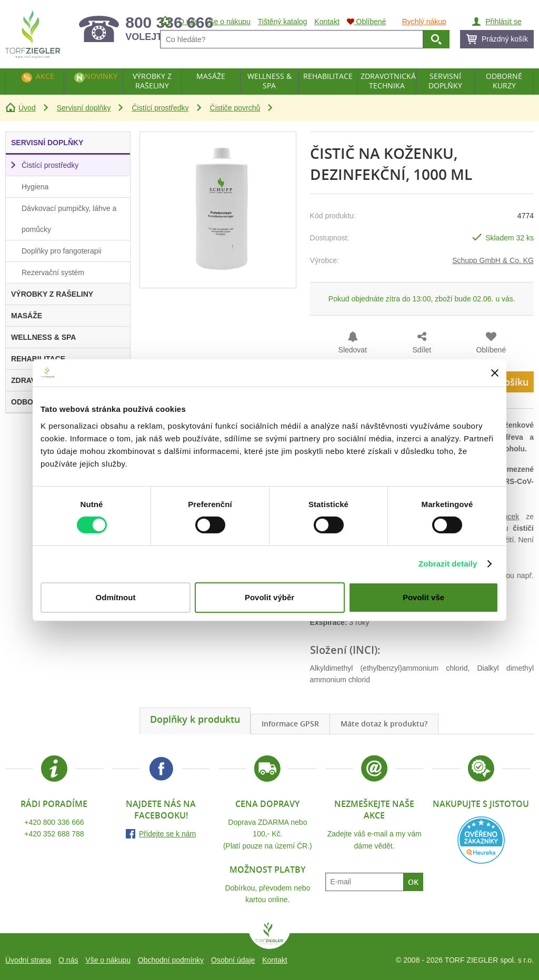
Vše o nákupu (108, 960)
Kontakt (275, 960)
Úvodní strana (28, 960)
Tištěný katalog (283, 22)
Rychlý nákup (424, 22)
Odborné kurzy (504, 81)
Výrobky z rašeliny (152, 81)
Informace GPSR (290, 724)
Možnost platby (267, 870)
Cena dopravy (267, 804)
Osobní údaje (233, 960)
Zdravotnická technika (388, 81)
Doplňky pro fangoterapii (62, 251)
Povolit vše (423, 597)
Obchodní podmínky (171, 960)
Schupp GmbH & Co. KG (493, 260)
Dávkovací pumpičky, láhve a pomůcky (69, 219)
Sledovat (353, 350)
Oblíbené (491, 350)
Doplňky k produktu (195, 719)
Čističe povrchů (235, 108)
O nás (68, 960)
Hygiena (35, 187)
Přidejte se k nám (167, 834)
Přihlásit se (503, 22)
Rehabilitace (328, 76)
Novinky (101, 76)
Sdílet (422, 350)
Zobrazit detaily (448, 564)
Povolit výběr (269, 597)
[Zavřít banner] (495, 373)
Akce (45, 76)
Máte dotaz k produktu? (384, 724)
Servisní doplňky (84, 108)
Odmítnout (116, 597)
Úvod (27, 108)
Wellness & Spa (269, 81)
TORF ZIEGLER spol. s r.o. (269, 936)
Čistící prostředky (160, 108)
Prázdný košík (505, 39)
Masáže (211, 76)
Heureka (481, 840)
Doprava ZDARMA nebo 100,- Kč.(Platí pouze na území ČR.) (268, 834)
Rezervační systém (53, 272)
